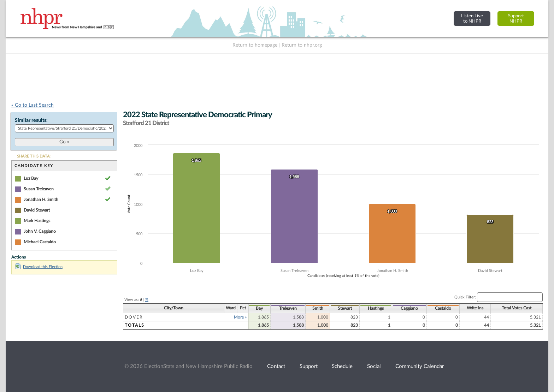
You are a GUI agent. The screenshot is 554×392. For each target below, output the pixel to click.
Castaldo (443, 308)
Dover (134, 317)
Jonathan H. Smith (41, 200)
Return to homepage (255, 45)
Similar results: (31, 120)
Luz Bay (31, 178)
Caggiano (409, 308)
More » (240, 317)
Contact (276, 366)
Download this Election (39, 267)
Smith (318, 308)
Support (309, 366)
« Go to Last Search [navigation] (33, 105)
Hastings (376, 308)
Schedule (342, 366)
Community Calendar (420, 366)
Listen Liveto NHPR (472, 19)
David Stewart (37, 210)
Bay (259, 308)
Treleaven (288, 308)
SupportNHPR (516, 19)
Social (374, 366)
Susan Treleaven (39, 189)
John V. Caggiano (40, 231)
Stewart (345, 308)
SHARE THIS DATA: (34, 156)
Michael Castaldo (40, 242)
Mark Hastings (37, 221)
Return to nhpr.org (302, 45)
